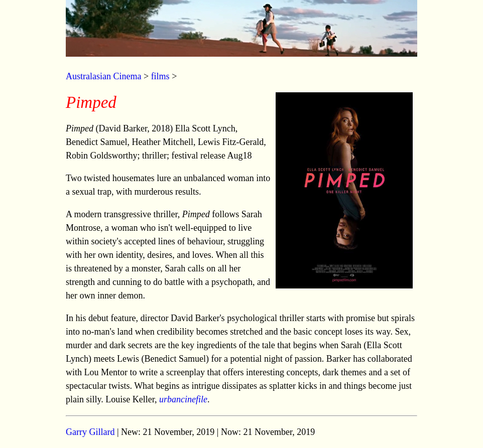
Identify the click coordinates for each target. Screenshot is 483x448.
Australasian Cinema (103, 76)
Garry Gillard (90, 432)
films (160, 76)
